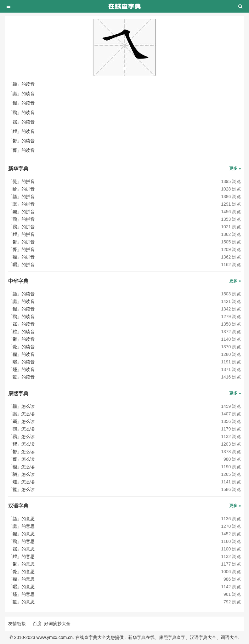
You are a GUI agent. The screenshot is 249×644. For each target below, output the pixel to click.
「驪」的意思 (21, 587)
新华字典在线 (141, 637)
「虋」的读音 (21, 150)
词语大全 (229, 637)
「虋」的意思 (21, 572)
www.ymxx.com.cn (55, 637)
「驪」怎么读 (21, 474)
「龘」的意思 (21, 519)
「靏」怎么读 (21, 436)
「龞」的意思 (21, 602)
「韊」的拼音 (21, 257)
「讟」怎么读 (21, 414)
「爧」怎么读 (21, 482)
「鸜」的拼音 (21, 219)
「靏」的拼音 (21, 227)
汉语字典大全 (203, 637)
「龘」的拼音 (21, 197)
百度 (37, 624)
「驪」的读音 (21, 362)
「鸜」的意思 (21, 541)
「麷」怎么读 (21, 444)
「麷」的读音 (21, 131)
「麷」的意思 (21, 556)
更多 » (235, 168)
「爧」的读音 (21, 369)
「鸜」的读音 (21, 112)
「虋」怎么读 (21, 459)
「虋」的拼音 (21, 249)
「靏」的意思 (21, 549)
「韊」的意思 (21, 579)
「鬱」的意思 (21, 564)
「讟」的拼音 (21, 204)
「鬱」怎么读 (21, 452)
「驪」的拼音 (21, 265)
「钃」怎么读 (21, 421)
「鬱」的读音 (21, 141)
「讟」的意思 (21, 526)
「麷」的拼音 (21, 234)
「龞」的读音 (21, 377)
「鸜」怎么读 (21, 429)
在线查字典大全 (91, 637)
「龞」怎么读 (21, 489)
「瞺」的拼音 (21, 189)
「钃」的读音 (21, 103)
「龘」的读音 (21, 84)
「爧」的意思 (21, 594)
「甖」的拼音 (21, 181)
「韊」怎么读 (21, 467)
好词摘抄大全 (57, 624)
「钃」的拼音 (21, 212)
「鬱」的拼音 (21, 242)
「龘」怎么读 (21, 406)
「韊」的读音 (21, 354)
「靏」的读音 (21, 122)
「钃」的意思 (21, 534)
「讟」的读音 (21, 94)
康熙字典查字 (172, 637)
